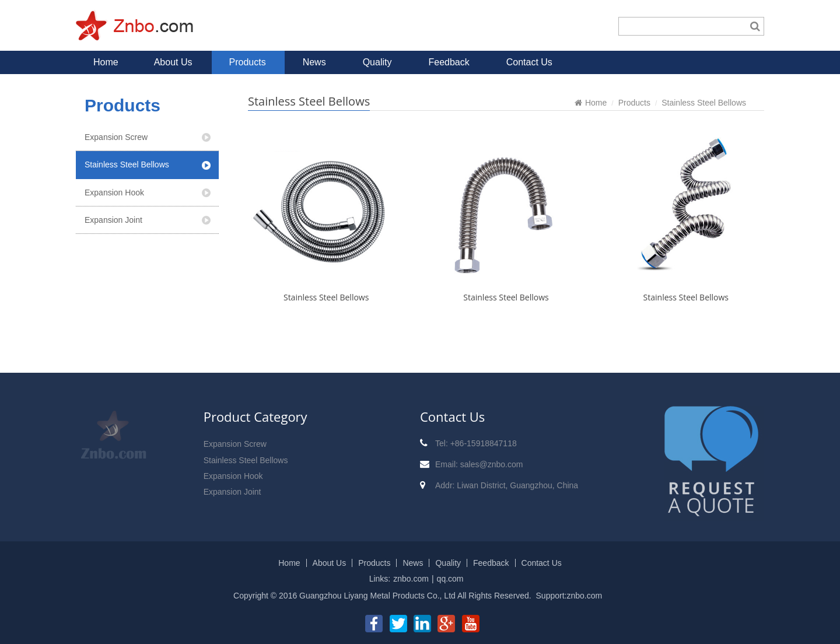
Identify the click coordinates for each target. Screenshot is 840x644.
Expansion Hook (114, 192)
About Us (173, 62)
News (314, 62)
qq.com (450, 579)
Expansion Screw (116, 137)
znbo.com (411, 579)
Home (106, 62)
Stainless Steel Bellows (127, 164)
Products (248, 62)
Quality (377, 62)
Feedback (449, 62)
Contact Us (529, 62)
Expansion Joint (113, 220)
